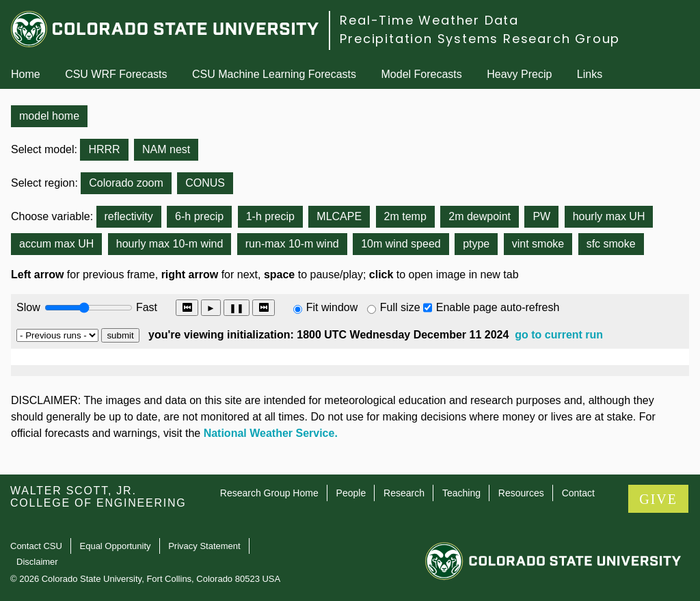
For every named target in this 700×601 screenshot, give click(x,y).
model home (49, 116)
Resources (521, 493)
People (351, 493)
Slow (28, 307)
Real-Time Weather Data (429, 20)
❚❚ (237, 308)
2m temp (405, 216)
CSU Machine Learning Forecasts (274, 74)
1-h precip (270, 216)
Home (26, 74)
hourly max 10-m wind (170, 244)
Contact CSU (36, 546)
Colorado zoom (126, 183)
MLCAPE (339, 216)
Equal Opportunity (116, 546)
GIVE (658, 499)
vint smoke (538, 244)
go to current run (559, 335)
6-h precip (199, 216)
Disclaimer (37, 562)
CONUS (205, 183)
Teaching (461, 493)
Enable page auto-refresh (498, 307)
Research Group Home (269, 493)
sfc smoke (611, 244)
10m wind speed (401, 244)
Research (404, 493)
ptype (476, 244)
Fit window (332, 307)
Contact (578, 493)
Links (590, 74)
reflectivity (129, 216)
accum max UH (56, 244)
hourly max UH (609, 216)
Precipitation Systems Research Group (480, 39)
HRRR (104, 149)
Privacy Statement (204, 546)
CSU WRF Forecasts (116, 74)
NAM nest (166, 149)
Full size (400, 307)
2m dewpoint (480, 216)
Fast (146, 307)
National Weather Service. (271, 433)
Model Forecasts (422, 74)
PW (541, 216)
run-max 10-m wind (292, 244)
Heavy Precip (519, 74)
